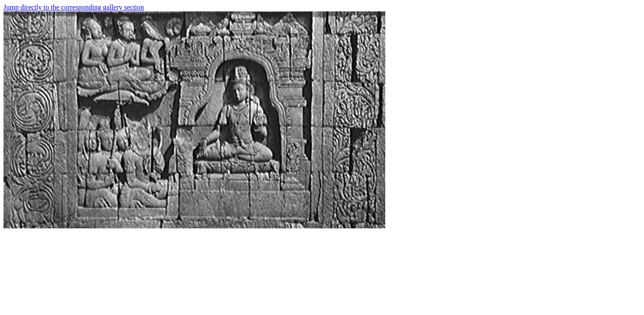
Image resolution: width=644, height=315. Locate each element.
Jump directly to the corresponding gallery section (74, 7)
